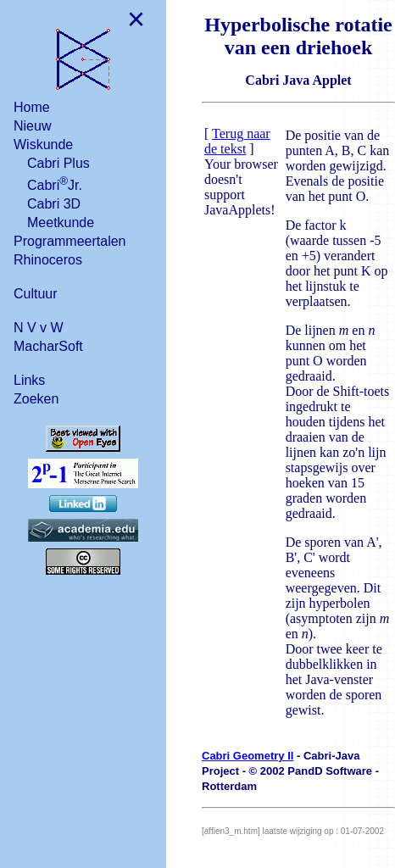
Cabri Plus (58, 163)
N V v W (39, 328)
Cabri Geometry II (248, 756)
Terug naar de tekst (237, 141)
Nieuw (32, 126)
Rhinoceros (48, 260)
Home (32, 107)
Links (29, 380)
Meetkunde (61, 223)
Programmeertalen (70, 241)
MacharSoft (48, 346)
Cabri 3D (54, 204)
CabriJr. (55, 184)
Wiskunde (43, 145)
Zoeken (36, 399)
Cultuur (36, 294)
